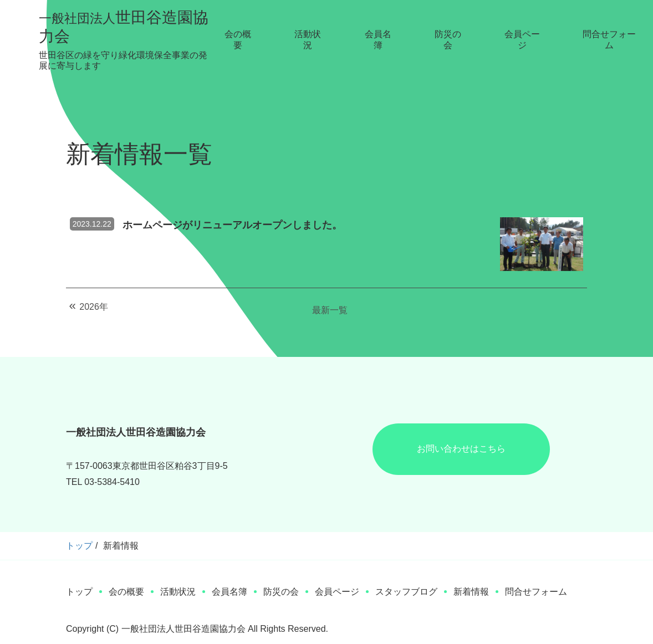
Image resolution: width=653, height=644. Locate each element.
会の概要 (238, 40)
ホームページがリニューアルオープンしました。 (232, 225)
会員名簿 (378, 40)
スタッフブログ (406, 592)
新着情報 (471, 592)
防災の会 (448, 40)
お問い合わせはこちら (461, 449)
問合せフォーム (609, 40)
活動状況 (308, 40)
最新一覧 (330, 310)
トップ (79, 546)
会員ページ (522, 40)
